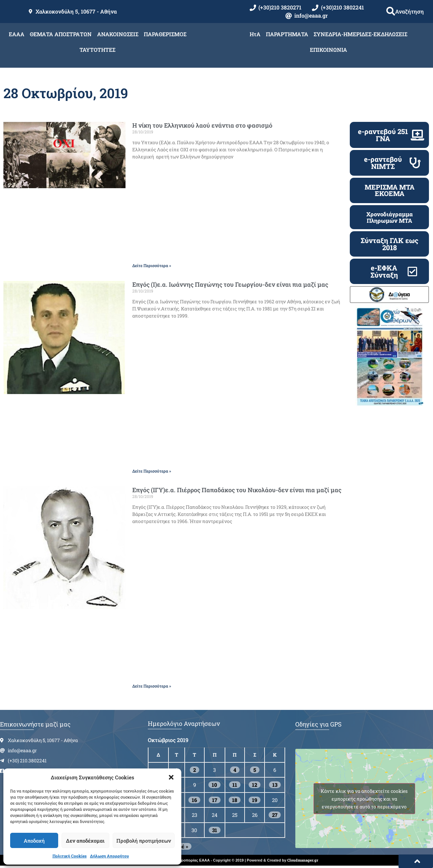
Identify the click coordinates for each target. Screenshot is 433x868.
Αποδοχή (34, 841)
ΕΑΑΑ (17, 34)
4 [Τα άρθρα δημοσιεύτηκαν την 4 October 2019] (235, 770)
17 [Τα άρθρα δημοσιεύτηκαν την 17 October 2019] (215, 800)
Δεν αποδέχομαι (85, 841)
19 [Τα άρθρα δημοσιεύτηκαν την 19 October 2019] (255, 800)
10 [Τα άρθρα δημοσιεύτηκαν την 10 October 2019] (214, 785)
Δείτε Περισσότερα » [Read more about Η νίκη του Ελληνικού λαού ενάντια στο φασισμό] (152, 265)
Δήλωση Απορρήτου (109, 856)
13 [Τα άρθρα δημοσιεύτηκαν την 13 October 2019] (275, 785)
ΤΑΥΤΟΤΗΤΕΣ (97, 50)
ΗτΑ (255, 34)
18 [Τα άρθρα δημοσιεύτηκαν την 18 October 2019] (235, 800)
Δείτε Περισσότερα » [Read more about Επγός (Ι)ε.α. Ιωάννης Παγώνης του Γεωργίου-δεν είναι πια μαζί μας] (152, 471)
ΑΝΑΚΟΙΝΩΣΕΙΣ (118, 34)
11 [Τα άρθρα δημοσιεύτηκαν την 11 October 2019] (235, 785)
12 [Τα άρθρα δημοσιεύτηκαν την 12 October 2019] (255, 785)
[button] (171, 777)
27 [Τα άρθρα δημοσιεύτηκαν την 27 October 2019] (275, 815)
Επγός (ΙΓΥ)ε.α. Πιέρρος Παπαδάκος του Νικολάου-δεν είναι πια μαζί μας (237, 490)
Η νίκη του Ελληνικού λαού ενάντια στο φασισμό (202, 125)
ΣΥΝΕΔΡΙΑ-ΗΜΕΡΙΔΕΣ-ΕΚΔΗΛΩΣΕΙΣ (360, 34)
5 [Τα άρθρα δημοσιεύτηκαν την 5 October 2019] (255, 770)
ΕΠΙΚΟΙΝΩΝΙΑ (328, 50)
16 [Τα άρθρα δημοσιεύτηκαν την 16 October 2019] (194, 800)
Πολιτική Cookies (70, 856)
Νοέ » (181, 846)
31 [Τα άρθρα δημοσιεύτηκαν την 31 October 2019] (215, 830)
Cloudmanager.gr (303, 860)
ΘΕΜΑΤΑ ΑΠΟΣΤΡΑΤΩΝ (61, 34)
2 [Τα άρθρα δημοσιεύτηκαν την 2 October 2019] (195, 770)
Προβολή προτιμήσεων (144, 841)
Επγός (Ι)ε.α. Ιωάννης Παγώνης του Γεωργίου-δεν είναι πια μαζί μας (230, 284)
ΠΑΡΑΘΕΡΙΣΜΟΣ (165, 34)
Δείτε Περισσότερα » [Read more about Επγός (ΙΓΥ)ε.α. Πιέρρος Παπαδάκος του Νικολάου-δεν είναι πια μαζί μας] (152, 686)
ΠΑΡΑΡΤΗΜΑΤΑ (287, 34)
